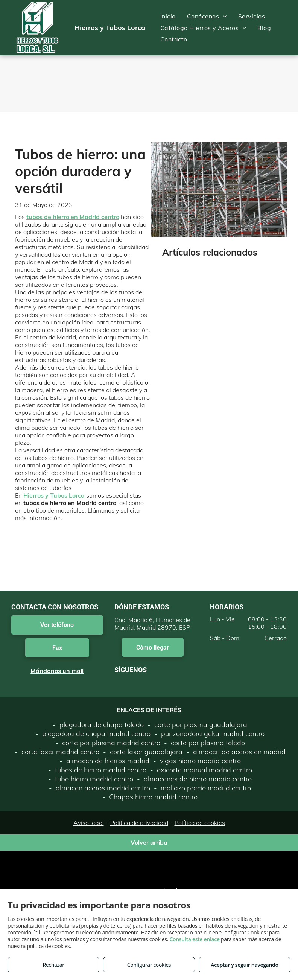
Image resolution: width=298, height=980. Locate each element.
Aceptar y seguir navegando (244, 965)
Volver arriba (149, 842)
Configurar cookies (149, 965)
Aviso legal (89, 823)
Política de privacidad (139, 823)
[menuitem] (168, 16)
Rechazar (53, 965)
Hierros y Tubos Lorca (54, 495)
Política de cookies (200, 823)
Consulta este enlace (194, 939)
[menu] (281, 28)
